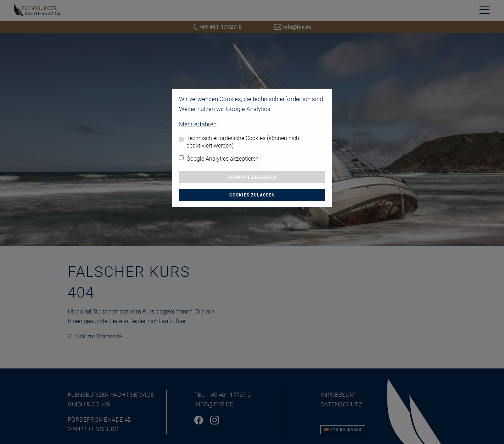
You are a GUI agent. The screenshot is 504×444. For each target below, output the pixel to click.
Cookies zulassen (252, 195)
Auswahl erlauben (252, 177)
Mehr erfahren (198, 124)
